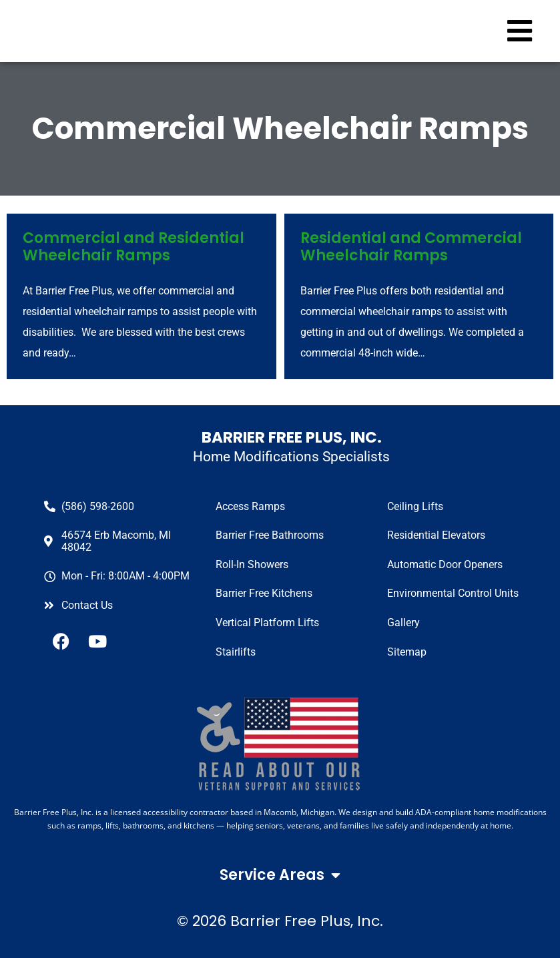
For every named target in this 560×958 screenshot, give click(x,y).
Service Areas (280, 875)
